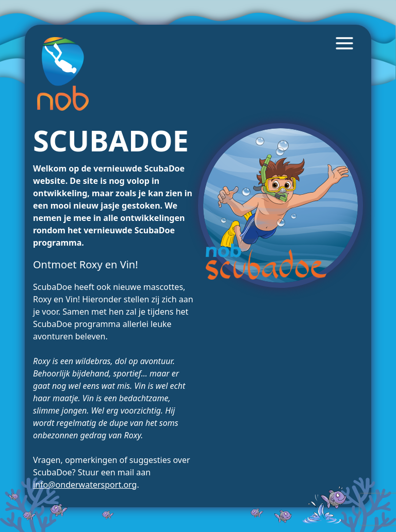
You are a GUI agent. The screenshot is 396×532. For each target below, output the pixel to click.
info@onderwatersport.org (85, 485)
